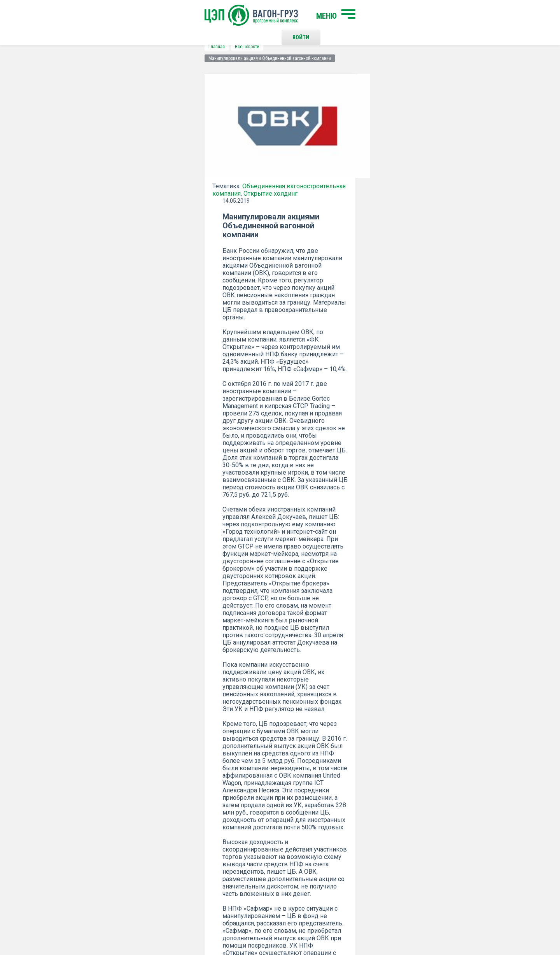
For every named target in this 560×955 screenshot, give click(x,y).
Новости (160, 862)
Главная (76, 47)
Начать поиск (168, 818)
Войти (402, 16)
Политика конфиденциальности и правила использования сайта (295, 923)
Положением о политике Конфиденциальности (226, 750)
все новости (441, 641)
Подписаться (250, 730)
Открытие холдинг (99, 189)
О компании (164, 837)
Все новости (107, 47)
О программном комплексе (184, 850)
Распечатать (356, 641)
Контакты (287, 818)
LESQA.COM (483, 926)
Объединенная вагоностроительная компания (169, 182)
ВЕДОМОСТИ (298, 594)
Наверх (476, 825)
